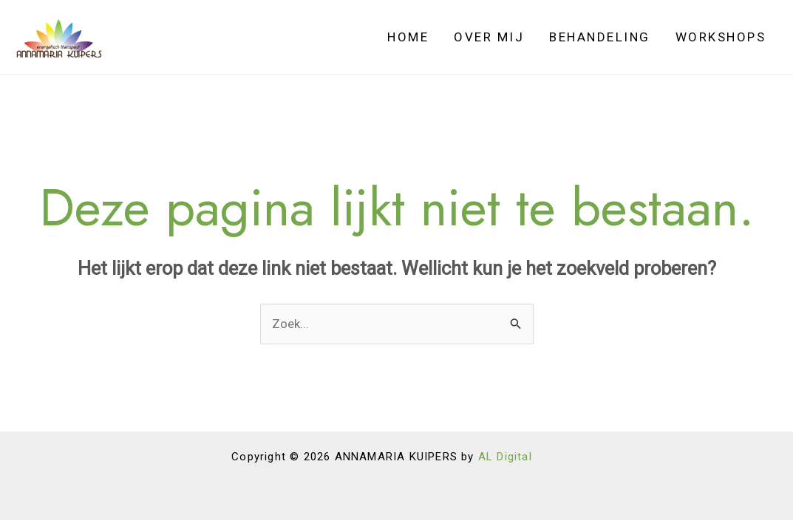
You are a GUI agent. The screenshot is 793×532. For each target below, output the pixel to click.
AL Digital (505, 457)
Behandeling (600, 37)
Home (408, 37)
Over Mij (489, 37)
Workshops (721, 37)
